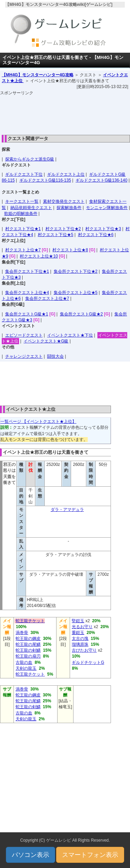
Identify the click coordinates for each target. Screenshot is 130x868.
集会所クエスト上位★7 (47, 298)
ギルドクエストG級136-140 (101, 180)
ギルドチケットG (88, 662)
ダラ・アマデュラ (67, 510)
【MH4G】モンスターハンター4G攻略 (38, 75)
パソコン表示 (31, 855)
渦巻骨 (22, 633)
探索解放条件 (69, 208)
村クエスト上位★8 (70, 250)
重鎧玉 (78, 633)
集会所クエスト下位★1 (27, 271)
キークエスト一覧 (22, 201)
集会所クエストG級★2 (81, 314)
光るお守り (82, 627)
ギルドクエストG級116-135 (45, 180)
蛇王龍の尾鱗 (28, 644)
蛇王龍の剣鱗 (28, 650)
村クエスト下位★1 (23, 229)
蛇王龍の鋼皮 (28, 639)
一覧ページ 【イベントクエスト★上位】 (38, 422)
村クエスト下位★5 (56, 235)
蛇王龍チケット (30, 621)
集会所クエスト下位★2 (76, 271)
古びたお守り (84, 650)
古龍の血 (24, 662)
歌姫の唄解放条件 (21, 214)
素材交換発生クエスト (64, 201)
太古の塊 (80, 639)
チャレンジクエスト (24, 356)
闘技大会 (55, 356)
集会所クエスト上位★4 (27, 293)
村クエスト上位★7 (23, 250)
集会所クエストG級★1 (27, 314)
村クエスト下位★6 (96, 235)
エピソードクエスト (24, 335)
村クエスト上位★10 (39, 256)
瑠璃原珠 (80, 644)
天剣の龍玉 (26, 668)
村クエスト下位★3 (103, 229)
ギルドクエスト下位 (24, 174)
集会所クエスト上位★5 (76, 293)
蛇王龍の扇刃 (28, 656)
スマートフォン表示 (90, 855)
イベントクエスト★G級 (46, 341)
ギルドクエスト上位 (66, 174)
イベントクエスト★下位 (70, 335)
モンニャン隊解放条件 (107, 208)
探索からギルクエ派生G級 (30, 159)
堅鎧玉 (78, 621)
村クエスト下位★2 (63, 229)
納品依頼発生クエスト (31, 208)
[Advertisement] (65, 113)
